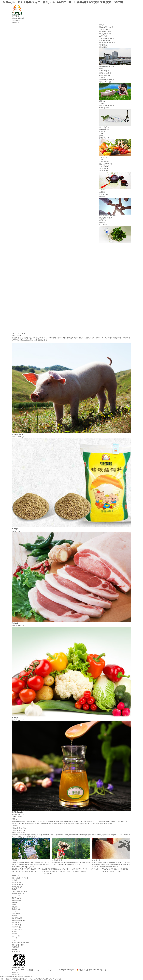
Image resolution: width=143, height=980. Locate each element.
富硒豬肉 (102, 134)
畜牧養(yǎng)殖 (104, 71)
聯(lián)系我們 (104, 47)
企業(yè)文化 (103, 157)
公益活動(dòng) (104, 166)
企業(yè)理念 (103, 36)
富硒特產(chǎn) (104, 138)
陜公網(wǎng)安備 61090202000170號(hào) (91, 970)
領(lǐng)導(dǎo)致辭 (105, 34)
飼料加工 (102, 69)
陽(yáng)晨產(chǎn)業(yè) (107, 66)
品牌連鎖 (102, 222)
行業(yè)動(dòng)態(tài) (107, 106)
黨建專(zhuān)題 (104, 162)
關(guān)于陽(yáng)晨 (106, 27)
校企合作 (102, 196)
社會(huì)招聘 (104, 194)
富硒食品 (102, 77)
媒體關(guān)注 (104, 108)
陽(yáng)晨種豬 (104, 129)
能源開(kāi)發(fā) (104, 75)
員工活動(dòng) (104, 168)
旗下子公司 (15, 16)
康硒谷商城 (15, 23)
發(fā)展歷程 (103, 45)
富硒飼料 (102, 131)
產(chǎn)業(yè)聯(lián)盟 (107, 80)
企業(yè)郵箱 (16, 20)
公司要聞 (102, 103)
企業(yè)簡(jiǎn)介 (105, 29)
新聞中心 (102, 101)
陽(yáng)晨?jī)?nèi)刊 (106, 164)
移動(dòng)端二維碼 (18, 18)
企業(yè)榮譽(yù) (104, 40)
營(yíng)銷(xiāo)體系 (106, 218)
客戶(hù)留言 (103, 225)
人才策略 (102, 192)
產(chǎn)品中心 (104, 127)
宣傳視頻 (102, 159)
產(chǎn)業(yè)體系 (105, 32)
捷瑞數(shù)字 (16, 972)
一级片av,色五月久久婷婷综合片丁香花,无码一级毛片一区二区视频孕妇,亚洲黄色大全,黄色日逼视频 (61, 2)
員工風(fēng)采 (104, 171)
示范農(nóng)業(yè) (105, 73)
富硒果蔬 (102, 136)
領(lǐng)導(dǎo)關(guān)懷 (107, 43)
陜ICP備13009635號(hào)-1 (68, 970)
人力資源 (102, 190)
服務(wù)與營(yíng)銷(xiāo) (108, 216)
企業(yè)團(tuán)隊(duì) (107, 38)
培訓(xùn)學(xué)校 (105, 82)
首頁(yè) (102, 25)
